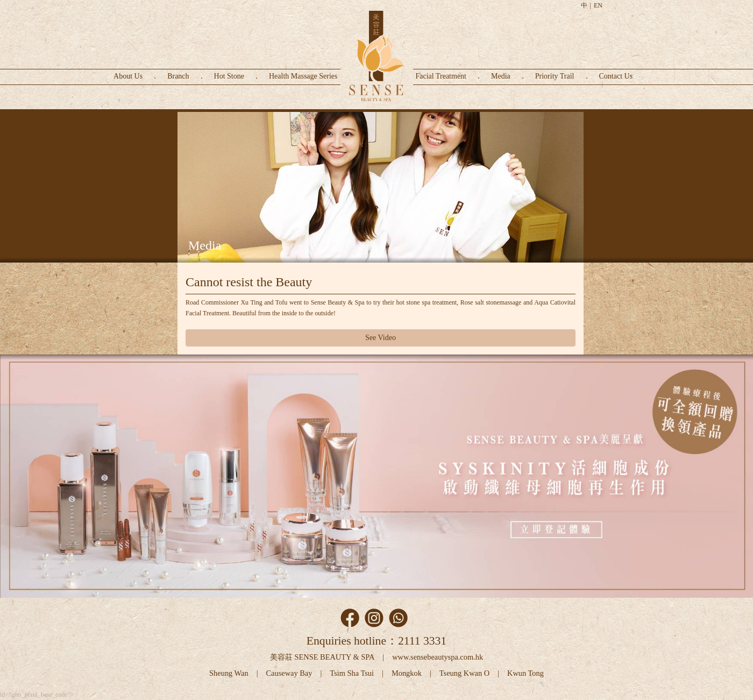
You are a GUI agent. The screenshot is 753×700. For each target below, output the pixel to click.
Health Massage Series (303, 76)
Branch (178, 76)
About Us (128, 76)
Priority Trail (555, 76)
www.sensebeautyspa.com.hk (438, 657)
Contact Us (616, 76)
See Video (381, 338)
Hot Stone (229, 76)
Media (501, 76)
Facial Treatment (441, 76)
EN (598, 5)
